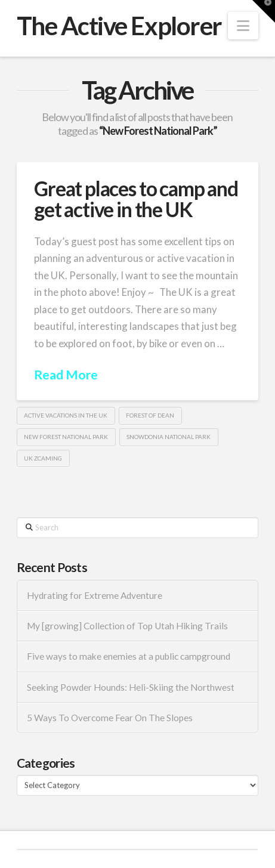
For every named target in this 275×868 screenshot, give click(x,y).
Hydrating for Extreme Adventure (95, 595)
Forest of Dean (150, 415)
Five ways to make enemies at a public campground (129, 656)
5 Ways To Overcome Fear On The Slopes (110, 718)
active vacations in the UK (66, 415)
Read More (66, 375)
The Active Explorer (119, 26)
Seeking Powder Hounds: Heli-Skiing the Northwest (131, 687)
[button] (243, 26)
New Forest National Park (66, 437)
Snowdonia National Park (169, 437)
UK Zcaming (43, 458)
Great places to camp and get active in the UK (136, 199)
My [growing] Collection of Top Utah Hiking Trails (127, 626)
